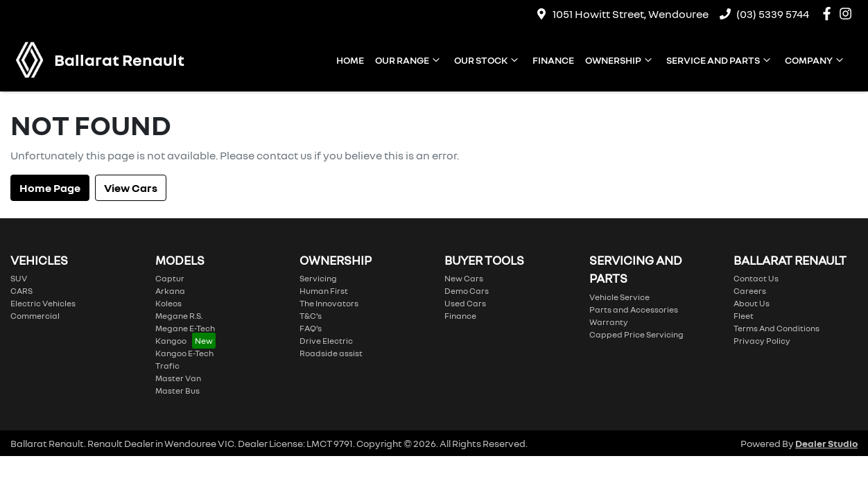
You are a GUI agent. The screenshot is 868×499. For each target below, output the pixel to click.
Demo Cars (467, 291)
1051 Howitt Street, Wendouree (631, 14)
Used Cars (465, 303)
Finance (553, 60)
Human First (324, 291)
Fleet (744, 316)
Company (816, 60)
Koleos (168, 303)
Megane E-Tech (185, 328)
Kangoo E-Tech (184, 353)
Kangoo (171, 341)
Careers (750, 291)
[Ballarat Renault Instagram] (848, 14)
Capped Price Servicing (636, 334)
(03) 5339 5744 (773, 14)
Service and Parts (720, 60)
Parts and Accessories (634, 309)
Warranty (609, 322)
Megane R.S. (179, 316)
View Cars (131, 188)
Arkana (170, 291)
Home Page (50, 188)
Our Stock (488, 60)
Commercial (35, 316)
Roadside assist (331, 353)
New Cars (464, 278)
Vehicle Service (619, 297)
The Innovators (329, 303)
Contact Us (756, 278)
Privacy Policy (762, 341)
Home (350, 60)
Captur (170, 278)
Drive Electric (326, 341)
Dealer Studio (826, 443)
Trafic (167, 366)
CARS (21, 291)
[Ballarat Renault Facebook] (830, 14)
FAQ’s (311, 328)
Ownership (620, 60)
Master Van (178, 378)
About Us (752, 303)
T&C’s (311, 316)
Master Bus (177, 391)
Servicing (318, 278)
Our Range (409, 60)
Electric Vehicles (43, 303)
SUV (19, 278)
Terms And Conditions (776, 328)
